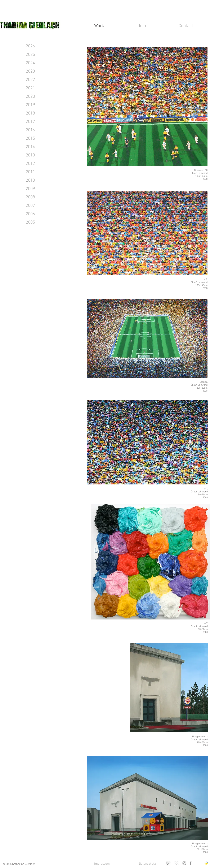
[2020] (30, 97)
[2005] (30, 223)
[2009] (30, 189)
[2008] (30, 197)
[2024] (30, 63)
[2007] (30, 206)
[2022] (30, 80)
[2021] (30, 88)
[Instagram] (184, 863)
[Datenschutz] (147, 864)
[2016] (30, 130)
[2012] (30, 164)
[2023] (30, 72)
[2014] (30, 147)
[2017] (30, 122)
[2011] (30, 172)
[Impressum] (102, 864)
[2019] (30, 105)
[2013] (30, 155)
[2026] (30, 46)
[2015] (30, 139)
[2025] (30, 55)
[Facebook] (191, 863)
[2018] (30, 113)
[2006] (30, 214)
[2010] (30, 181)
